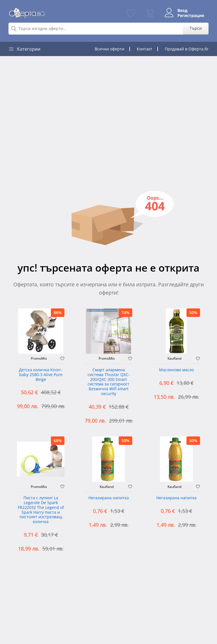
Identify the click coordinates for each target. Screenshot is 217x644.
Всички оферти (109, 49)
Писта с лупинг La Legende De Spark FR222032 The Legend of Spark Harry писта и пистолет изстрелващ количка (41, 510)
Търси (196, 28)
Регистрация (191, 16)
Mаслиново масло (176, 370)
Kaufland (174, 359)
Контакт (145, 49)
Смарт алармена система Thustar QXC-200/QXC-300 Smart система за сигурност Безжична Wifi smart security (109, 382)
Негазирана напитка (109, 498)
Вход (182, 10)
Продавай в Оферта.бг (187, 49)
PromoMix (39, 359)
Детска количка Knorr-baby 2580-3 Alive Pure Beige (41, 375)
